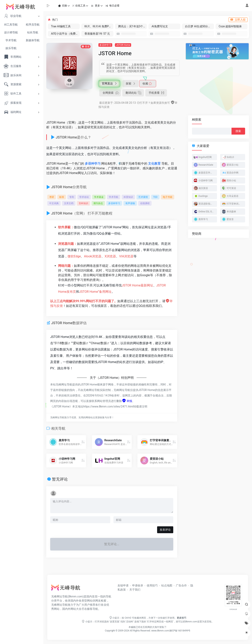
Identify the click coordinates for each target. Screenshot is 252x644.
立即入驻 (238, 20)
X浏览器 (110, 256)
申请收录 (138, 585)
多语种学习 (105, 45)
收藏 (147, 83)
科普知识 (128, 197)
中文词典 (54, 203)
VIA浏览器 (126, 256)
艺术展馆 (143, 197)
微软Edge (74, 256)
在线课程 (145, 203)
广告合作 (181, 585)
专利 (72, 197)
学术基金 (99, 197)
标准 (62, 197)
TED (155, 197)
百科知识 (83, 203)
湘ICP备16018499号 (180, 631)
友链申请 (123, 585)
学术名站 (84, 197)
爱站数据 (79, 343)
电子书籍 (168, 197)
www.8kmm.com (160, 631)
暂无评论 (60, 479)
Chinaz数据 (99, 343)
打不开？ (144, 103)
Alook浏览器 (93, 256)
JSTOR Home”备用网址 (95, 292)
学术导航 (114, 197)
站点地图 (167, 585)
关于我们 (135, 590)
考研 (52, 197)
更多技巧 (182, 618)
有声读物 (130, 203)
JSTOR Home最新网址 (137, 285)
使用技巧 (152, 585)
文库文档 (69, 203)
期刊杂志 (98, 203)
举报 (127, 401)
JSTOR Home (123, 45)
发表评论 (165, 530)
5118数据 (61, 343)
